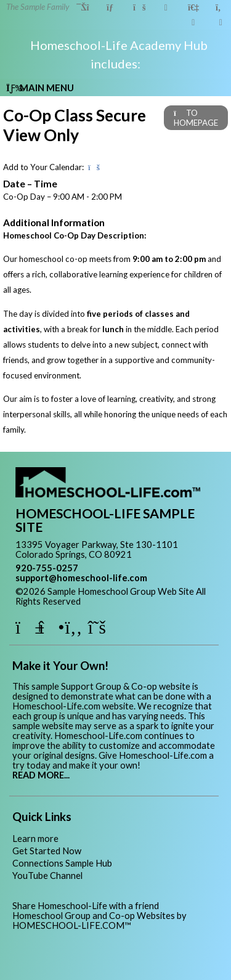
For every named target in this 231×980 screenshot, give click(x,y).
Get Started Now (47, 851)
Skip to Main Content (134, 601)
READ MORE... (41, 775)
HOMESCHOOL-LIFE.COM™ (72, 925)
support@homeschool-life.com (81, 578)
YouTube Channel (47, 876)
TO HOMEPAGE (196, 118)
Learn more (35, 839)
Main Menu (40, 88)
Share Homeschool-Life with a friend (86, 906)
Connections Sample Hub (62, 863)
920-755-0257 (47, 568)
